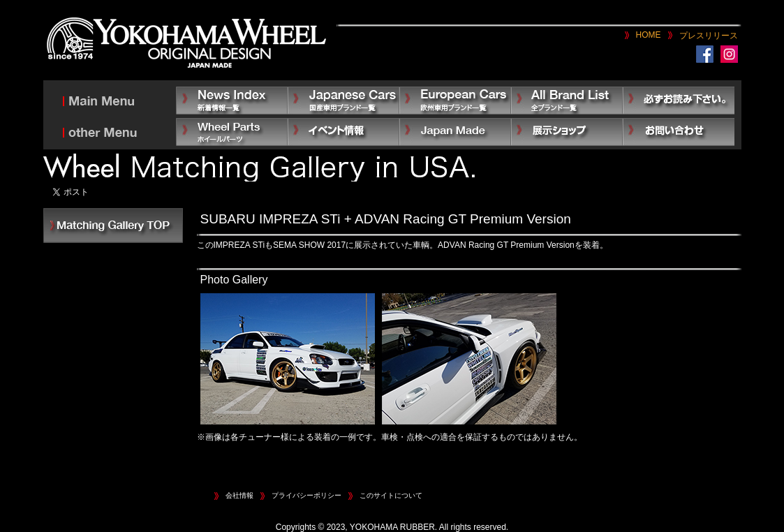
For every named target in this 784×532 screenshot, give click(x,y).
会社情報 (239, 495)
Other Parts (232, 132)
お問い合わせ (679, 132)
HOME (649, 35)
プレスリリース (709, 36)
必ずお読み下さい (679, 101)
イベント (343, 132)
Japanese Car (343, 101)
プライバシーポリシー (306, 495)
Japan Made (455, 132)
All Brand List (567, 101)
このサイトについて (391, 495)
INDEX (113, 226)
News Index (232, 101)
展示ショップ (567, 132)
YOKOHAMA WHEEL (186, 44)
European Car (455, 101)
